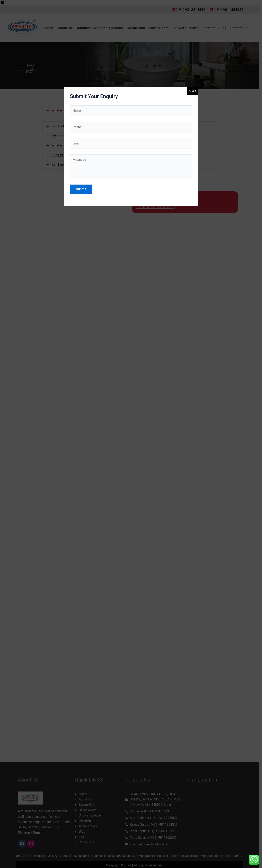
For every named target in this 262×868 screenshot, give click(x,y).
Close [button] (193, 91)
